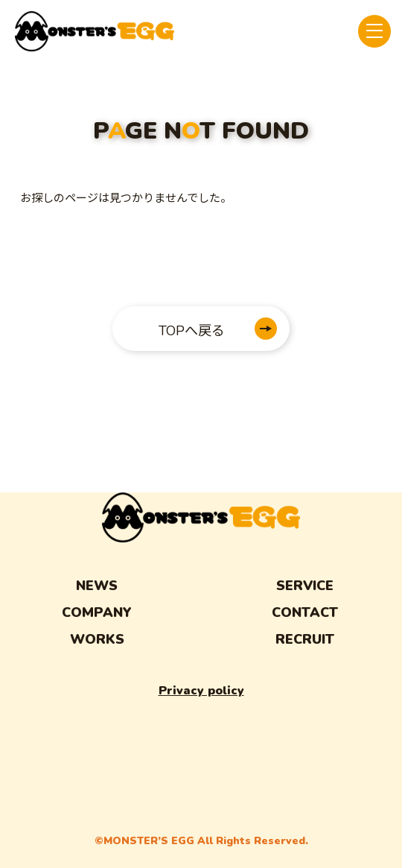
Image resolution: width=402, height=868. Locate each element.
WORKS (97, 639)
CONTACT (305, 612)
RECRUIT (305, 639)
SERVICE (305, 586)
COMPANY (97, 612)
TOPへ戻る (192, 331)
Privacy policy (201, 691)
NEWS (97, 586)
